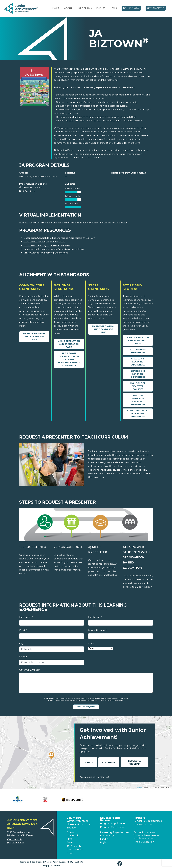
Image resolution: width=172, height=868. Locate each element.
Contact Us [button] (15, 840)
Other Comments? (30, 670)
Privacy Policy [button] (51, 862)
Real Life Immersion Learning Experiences (138, 400)
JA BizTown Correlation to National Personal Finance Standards (69, 359)
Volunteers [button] (74, 818)
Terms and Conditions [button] (31, 862)
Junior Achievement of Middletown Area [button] (147, 837)
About (68, 8)
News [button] (70, 853)
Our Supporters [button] (143, 825)
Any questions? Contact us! (94, 777)
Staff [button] (69, 839)
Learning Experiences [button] (115, 832)
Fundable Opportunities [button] (148, 821)
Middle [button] (104, 839)
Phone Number (98, 630)
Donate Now (131, 8)
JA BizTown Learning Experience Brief (44, 242)
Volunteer (109, 762)
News (113, 8)
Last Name (95, 617)
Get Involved (156, 8)
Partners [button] (139, 818)
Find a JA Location (144, 842)
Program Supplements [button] (113, 824)
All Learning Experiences (138, 351)
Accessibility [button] (67, 862)
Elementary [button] (107, 836)
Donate (88, 762)
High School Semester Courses (138, 386)
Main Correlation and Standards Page (34, 337)
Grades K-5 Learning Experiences (138, 362)
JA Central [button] (55, 866)
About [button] (71, 832)
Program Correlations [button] (113, 827)
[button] (73, 8)
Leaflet (140, 788)
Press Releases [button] (75, 850)
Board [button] (70, 842)
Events (101, 8)
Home (56, 8)
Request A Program (134, 762)
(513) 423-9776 (15, 843)
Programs (85, 8)
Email (23, 630)
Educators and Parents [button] (110, 819)
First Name (26, 617)
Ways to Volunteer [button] (77, 821)
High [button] (103, 842)
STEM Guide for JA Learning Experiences (46, 253)
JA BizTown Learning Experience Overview (47, 245)
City (21, 643)
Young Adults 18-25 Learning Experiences (138, 414)
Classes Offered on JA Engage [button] (79, 826)
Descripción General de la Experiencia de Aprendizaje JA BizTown (59, 238)
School (23, 657)
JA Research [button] (74, 846)
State (91, 643)
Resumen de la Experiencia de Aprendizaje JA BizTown (54, 249)
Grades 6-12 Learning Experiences (138, 374)
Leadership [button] (73, 836)
